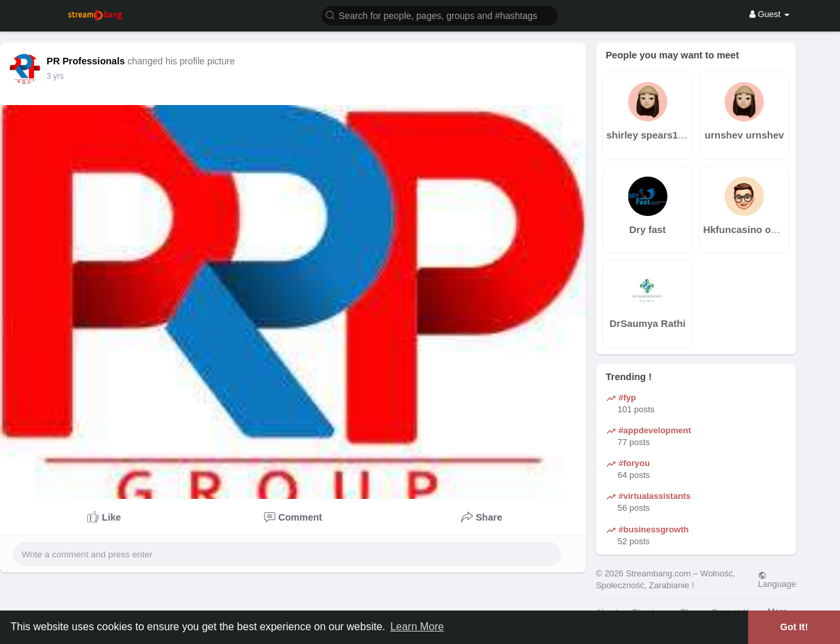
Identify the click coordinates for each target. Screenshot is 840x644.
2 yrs (55, 76)
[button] (440, 15)
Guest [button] (769, 14)
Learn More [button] (417, 627)
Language (777, 580)
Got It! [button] (794, 627)
